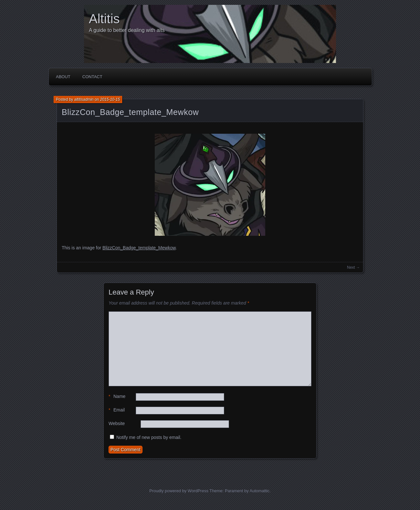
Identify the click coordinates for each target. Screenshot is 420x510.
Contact (92, 77)
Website (117, 423)
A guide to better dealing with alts (127, 30)
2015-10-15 (110, 99)
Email (117, 410)
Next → (353, 267)
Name (117, 396)
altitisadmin (84, 99)
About (63, 77)
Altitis (104, 19)
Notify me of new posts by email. (149, 437)
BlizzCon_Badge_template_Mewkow (130, 112)
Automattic (260, 491)
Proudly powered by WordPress (179, 491)
